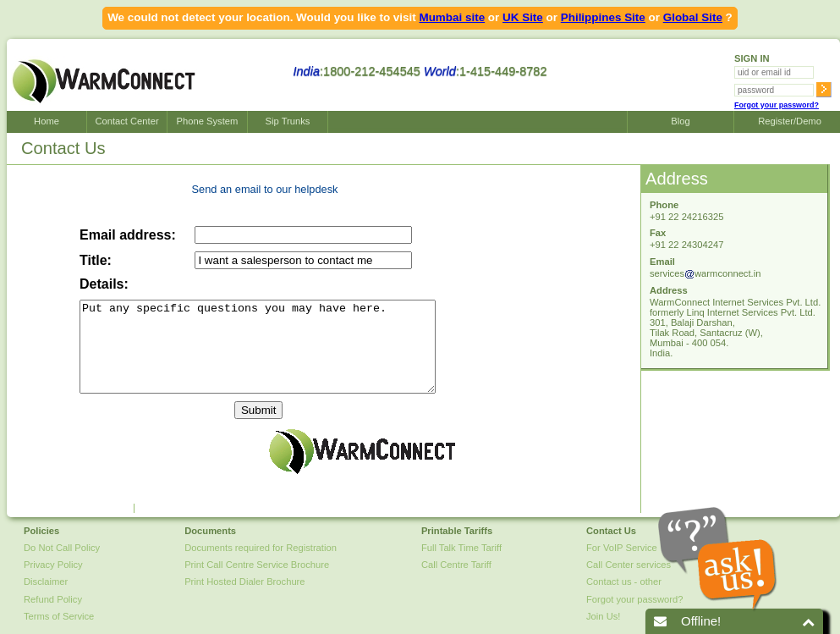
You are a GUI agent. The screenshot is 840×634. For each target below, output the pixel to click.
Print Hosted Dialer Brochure (244, 582)
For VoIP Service (622, 548)
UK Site (523, 17)
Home (47, 121)
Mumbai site (452, 17)
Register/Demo (787, 121)
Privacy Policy (53, 565)
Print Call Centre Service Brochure (257, 565)
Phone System (208, 121)
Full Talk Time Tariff (461, 548)
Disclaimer (46, 582)
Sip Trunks (288, 121)
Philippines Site (603, 17)
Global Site (693, 17)
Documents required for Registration (261, 548)
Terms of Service (59, 616)
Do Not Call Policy (62, 548)
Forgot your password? (777, 105)
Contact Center (126, 121)
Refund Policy (53, 599)
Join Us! (603, 616)
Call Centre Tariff (456, 565)
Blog (680, 121)
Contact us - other (624, 582)
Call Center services (629, 565)
